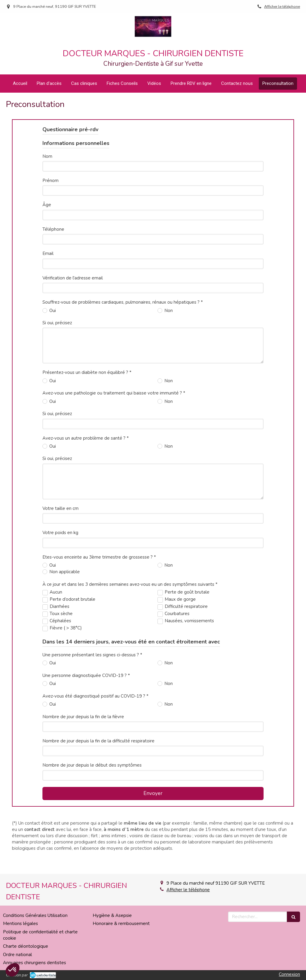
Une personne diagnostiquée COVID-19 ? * (86, 664)
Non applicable (64, 560)
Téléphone (53, 218)
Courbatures (177, 602)
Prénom (51, 169)
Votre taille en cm (61, 497)
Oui (52, 299)
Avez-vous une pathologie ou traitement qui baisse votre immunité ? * (114, 382)
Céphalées (60, 609)
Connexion (289, 974)
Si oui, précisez (57, 311)
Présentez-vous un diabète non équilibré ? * (87, 361)
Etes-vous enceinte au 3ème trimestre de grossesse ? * (99, 546)
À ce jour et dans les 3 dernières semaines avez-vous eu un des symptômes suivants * (130, 573)
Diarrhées (59, 595)
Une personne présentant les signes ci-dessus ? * (92, 643)
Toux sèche (61, 602)
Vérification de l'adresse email (73, 267)
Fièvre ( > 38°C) (66, 617)
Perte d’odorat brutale (72, 588)
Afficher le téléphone (282, 7)
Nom (47, 145)
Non (168, 299)
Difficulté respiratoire (186, 595)
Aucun (56, 581)
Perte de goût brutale (187, 581)
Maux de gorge (180, 588)
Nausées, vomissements (189, 609)
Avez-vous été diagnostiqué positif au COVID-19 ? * (95, 685)
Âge (47, 193)
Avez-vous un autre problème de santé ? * (86, 426)
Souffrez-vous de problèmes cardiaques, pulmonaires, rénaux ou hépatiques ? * (123, 291)
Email (48, 242)
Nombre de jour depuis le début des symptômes (92, 754)
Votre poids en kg (60, 521)
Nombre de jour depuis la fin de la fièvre (83, 705)
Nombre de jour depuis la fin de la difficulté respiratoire (98, 730)
